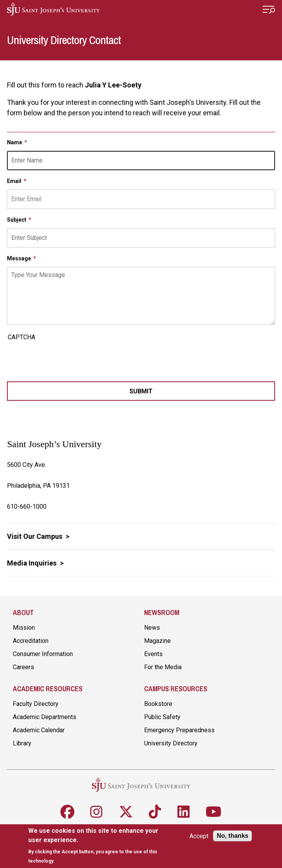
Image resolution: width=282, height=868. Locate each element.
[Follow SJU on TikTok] (155, 812)
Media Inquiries (33, 563)
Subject (17, 220)
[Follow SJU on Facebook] (67, 812)
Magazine (157, 641)
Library (22, 743)
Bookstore (158, 704)
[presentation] (66, 359)
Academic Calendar (39, 730)
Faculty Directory (36, 704)
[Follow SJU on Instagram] (96, 812)
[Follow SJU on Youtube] (214, 812)
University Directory (171, 743)
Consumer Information (43, 654)
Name (15, 142)
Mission (24, 628)
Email (15, 181)
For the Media (163, 667)
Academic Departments (45, 717)
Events (153, 654)
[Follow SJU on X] (126, 812)
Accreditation (31, 641)
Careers (23, 667)
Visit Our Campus (35, 536)
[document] (96, 846)
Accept (199, 836)
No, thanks (232, 836)
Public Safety (162, 717)
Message (20, 258)
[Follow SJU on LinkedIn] (184, 812)
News (152, 628)
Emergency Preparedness (179, 730)
